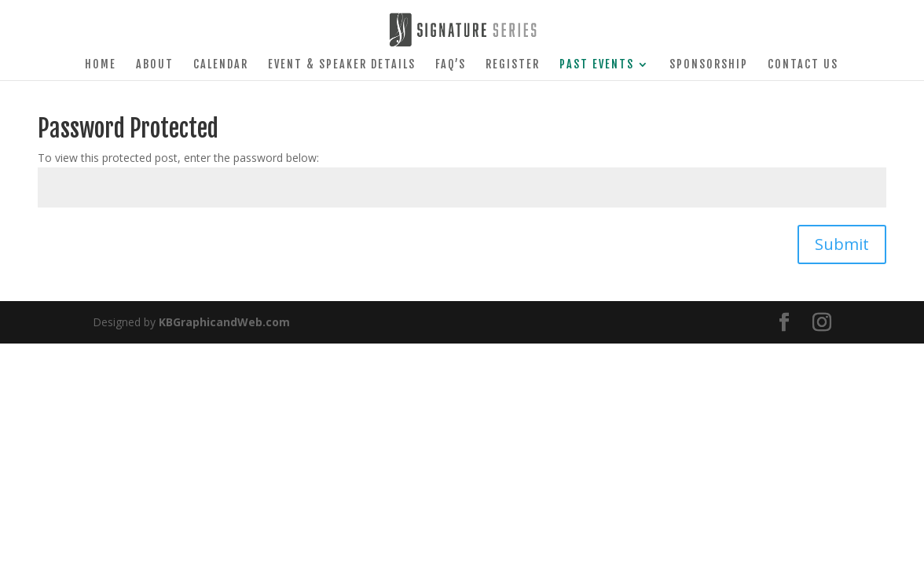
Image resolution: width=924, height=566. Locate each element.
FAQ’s (451, 65)
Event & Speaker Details (342, 65)
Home (101, 65)
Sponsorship (709, 65)
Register (513, 65)
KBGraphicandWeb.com (224, 322)
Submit (842, 244)
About (155, 65)
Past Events (597, 65)
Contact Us (803, 65)
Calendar (221, 65)
